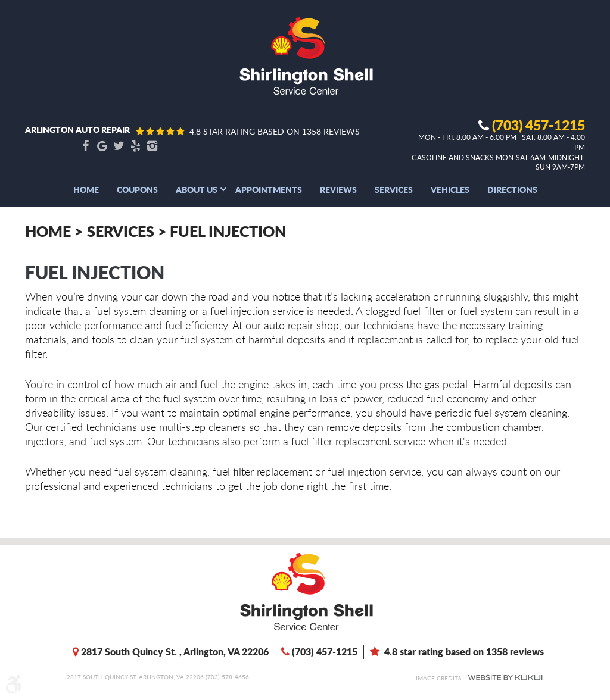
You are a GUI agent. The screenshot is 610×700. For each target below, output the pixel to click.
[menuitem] (86, 189)
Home (86, 189)
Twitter (119, 146)
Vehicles (450, 189)
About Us (197, 189)
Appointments (269, 189)
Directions (512, 189)
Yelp (135, 146)
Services (394, 189)
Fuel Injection (228, 231)
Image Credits (438, 678)
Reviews (338, 189)
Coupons (137, 189)
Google (102, 146)
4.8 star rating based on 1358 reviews (275, 131)
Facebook (85, 146)
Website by (505, 678)
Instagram (152, 146)
